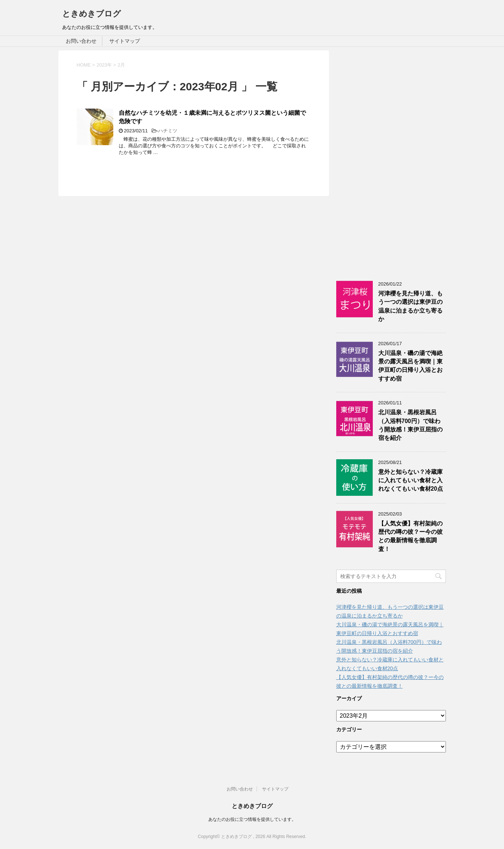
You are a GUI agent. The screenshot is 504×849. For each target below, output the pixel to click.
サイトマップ (125, 41)
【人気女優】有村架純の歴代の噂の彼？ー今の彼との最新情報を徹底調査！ (410, 536)
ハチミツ (168, 131)
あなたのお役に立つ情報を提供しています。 (252, 819)
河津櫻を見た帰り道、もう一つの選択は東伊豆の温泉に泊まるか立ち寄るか (410, 306)
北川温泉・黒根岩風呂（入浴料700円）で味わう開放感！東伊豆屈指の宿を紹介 (410, 425)
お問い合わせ (81, 41)
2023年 (104, 65)
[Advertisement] (391, 160)
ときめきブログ (92, 14)
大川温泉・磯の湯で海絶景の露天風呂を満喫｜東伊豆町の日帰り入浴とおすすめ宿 (410, 366)
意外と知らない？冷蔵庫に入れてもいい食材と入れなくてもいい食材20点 (411, 480)
